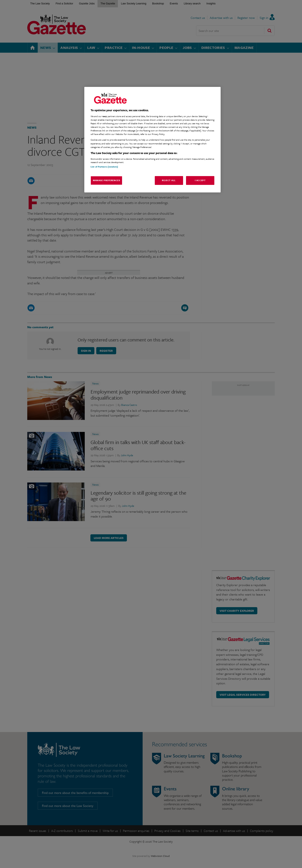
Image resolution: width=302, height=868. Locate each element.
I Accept (200, 180)
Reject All (169, 180)
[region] (152, 140)
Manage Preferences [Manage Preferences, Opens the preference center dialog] (106, 180)
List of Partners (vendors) (104, 167)
